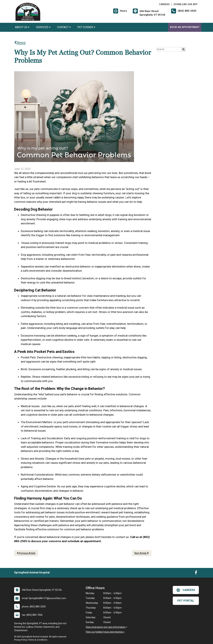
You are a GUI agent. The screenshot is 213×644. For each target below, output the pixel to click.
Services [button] (43, 27)
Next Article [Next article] (142, 553)
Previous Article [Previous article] (26, 553)
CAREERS (164, 4)
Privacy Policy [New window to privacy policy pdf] (21, 640)
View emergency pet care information (106, 627)
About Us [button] (22, 27)
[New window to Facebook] (196, 573)
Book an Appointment (185, 27)
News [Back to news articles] (20, 43)
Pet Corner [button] (86, 27)
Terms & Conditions (38, 640)
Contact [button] (64, 27)
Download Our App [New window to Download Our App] (186, 4)
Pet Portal (186, 601)
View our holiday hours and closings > (105, 632)
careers (186, 590)
